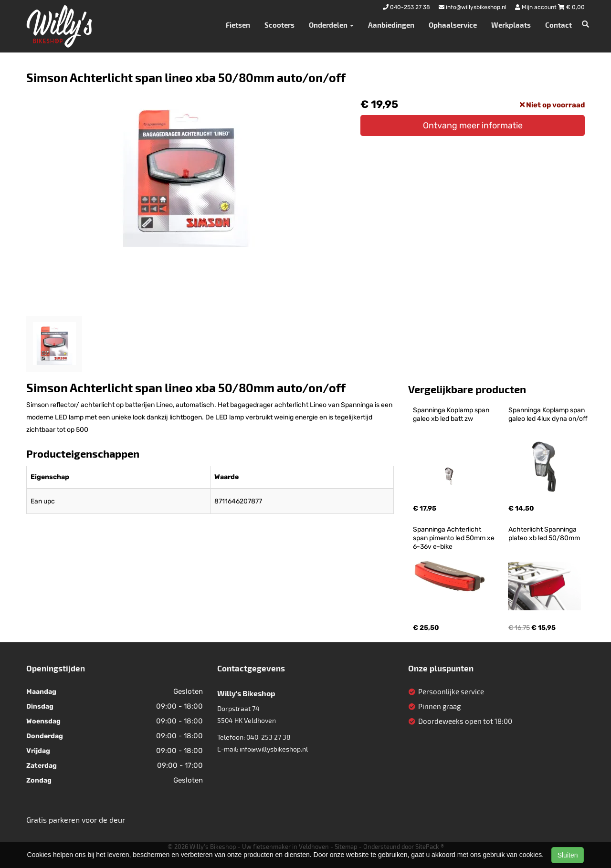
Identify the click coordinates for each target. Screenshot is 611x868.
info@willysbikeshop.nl (274, 749)
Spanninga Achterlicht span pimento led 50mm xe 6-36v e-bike (454, 538)
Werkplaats (511, 25)
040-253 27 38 (269, 737)
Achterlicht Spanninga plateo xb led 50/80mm (544, 534)
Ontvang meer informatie (473, 125)
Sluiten (568, 855)
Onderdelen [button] (331, 25)
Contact (558, 25)
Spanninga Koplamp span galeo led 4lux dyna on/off (548, 414)
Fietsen (238, 25)
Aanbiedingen (391, 25)
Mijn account (537, 7)
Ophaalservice (453, 25)
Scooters (279, 25)
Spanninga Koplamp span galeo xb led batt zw (452, 414)
